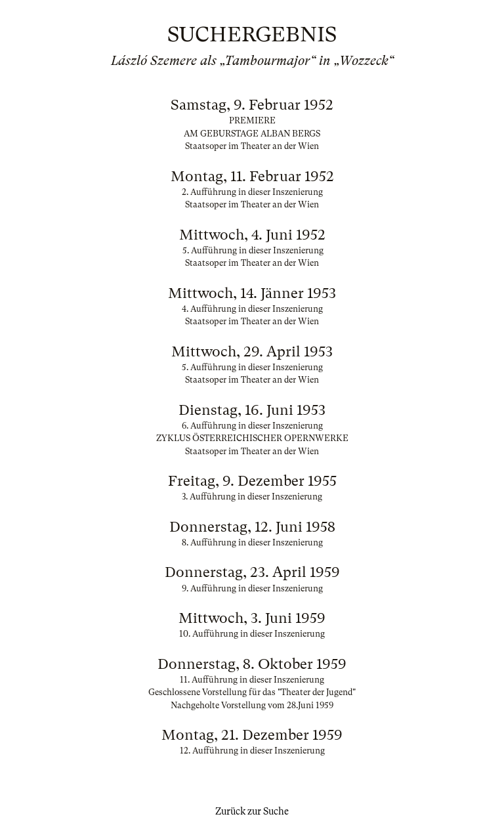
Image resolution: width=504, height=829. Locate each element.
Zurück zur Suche (252, 811)
